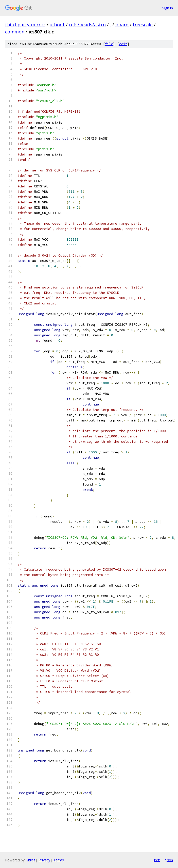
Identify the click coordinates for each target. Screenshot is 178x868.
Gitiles (31, 860)
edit (123, 44)
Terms (59, 860)
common (15, 32)
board (122, 25)
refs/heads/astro (87, 25)
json (169, 860)
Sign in (168, 8)
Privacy (44, 860)
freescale (143, 25)
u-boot (57, 25)
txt (157, 860)
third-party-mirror (25, 25)
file (109, 44)
